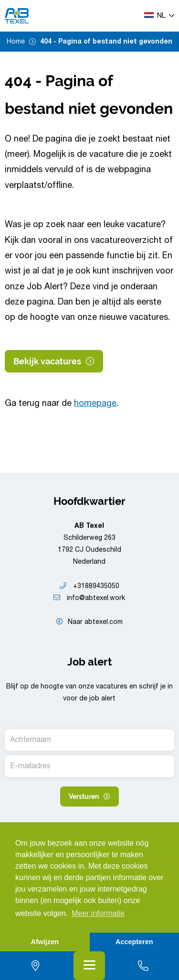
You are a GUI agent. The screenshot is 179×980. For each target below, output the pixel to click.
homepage (95, 404)
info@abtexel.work (89, 599)
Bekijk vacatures (54, 361)
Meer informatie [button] (98, 913)
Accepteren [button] (134, 942)
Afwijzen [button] (45, 942)
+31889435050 (89, 587)
